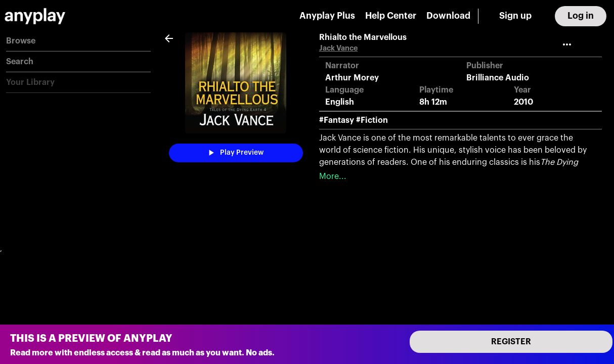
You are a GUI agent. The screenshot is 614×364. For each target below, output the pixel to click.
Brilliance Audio (498, 78)
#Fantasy (337, 120)
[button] (78, 41)
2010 (523, 102)
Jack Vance (338, 48)
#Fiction (372, 120)
